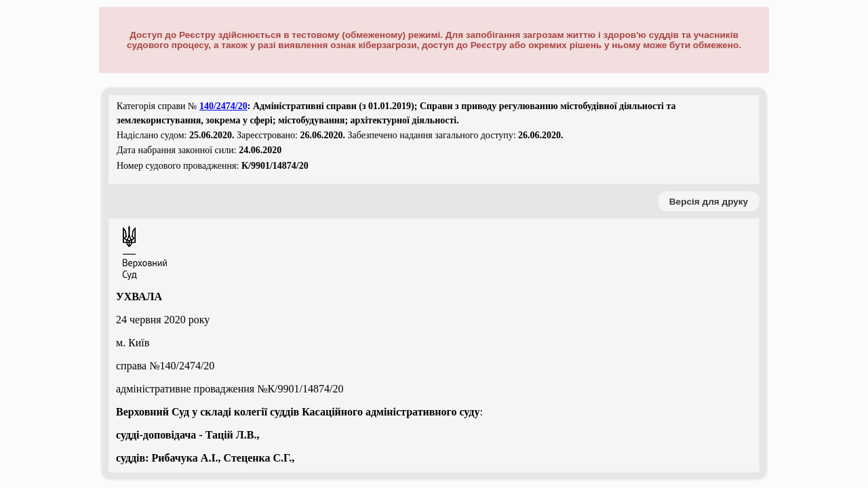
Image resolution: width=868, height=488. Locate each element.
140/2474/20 (223, 106)
